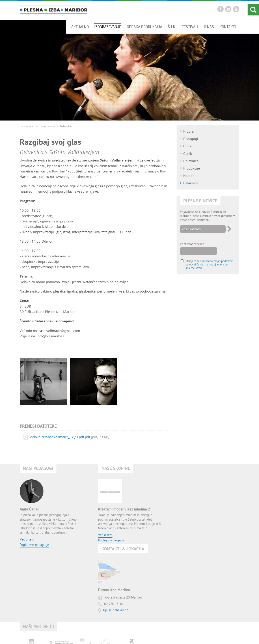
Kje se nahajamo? (194, 530)
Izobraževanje (108, 27)
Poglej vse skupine (111, 541)
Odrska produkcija (145, 27)
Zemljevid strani (123, 635)
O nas (209, 27)
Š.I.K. (172, 27)
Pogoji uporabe (145, 635)
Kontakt (105, 635)
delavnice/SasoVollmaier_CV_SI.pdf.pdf (60, 437)
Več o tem (27, 540)
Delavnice (66, 126)
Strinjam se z (209, 265)
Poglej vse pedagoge (34, 545)
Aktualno (80, 27)
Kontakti (228, 27)
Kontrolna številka (192, 244)
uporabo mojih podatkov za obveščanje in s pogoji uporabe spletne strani (209, 265)
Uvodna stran (27, 126)
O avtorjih (163, 635)
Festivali (190, 27)
